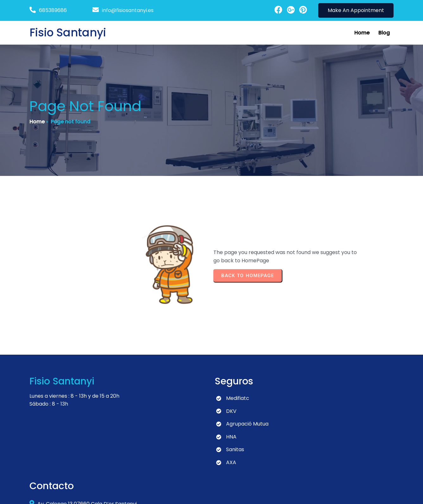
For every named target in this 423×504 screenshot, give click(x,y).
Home (37, 122)
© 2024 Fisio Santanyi (56, 493)
